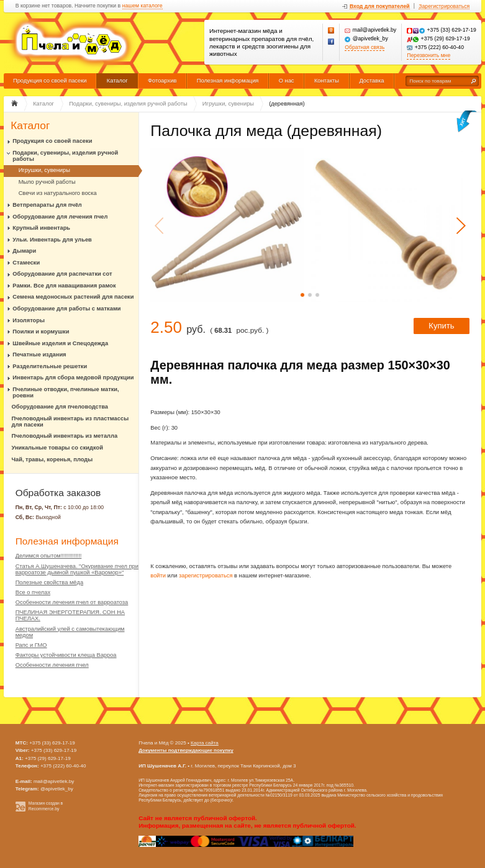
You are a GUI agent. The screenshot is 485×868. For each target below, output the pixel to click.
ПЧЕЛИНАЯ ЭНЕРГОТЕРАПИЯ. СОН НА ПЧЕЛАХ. (70, 615)
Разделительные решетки (50, 366)
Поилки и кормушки (41, 332)
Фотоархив (162, 81)
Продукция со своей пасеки (50, 81)
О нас (287, 81)
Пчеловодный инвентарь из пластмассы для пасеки (70, 422)
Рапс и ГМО (31, 645)
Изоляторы (29, 320)
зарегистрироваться (206, 576)
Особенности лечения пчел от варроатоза (72, 602)
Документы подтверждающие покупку (186, 750)
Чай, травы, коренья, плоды (52, 459)
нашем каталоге (143, 6)
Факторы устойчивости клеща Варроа (66, 655)
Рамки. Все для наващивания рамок (64, 286)
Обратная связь (365, 47)
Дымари (24, 251)
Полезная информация (228, 81)
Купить (441, 326)
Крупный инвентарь (41, 228)
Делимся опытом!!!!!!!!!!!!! (49, 556)
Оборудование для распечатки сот (62, 274)
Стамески (26, 263)
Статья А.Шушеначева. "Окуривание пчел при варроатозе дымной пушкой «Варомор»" (77, 569)
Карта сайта (205, 743)
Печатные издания (39, 355)
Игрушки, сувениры (44, 170)
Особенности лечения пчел (52, 665)
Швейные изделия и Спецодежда (60, 343)
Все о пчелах (33, 592)
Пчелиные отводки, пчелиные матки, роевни (66, 392)
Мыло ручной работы (47, 182)
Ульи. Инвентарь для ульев (52, 240)
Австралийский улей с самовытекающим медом (70, 632)
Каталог (117, 81)
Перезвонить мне (428, 56)
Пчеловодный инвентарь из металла (65, 436)
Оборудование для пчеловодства (60, 407)
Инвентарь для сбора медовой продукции (73, 377)
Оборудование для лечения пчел (60, 217)
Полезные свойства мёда (49, 582)
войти (158, 576)
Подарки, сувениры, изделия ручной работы (65, 156)
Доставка (371, 81)
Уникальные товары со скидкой (57, 448)
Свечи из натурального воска (58, 193)
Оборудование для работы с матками (66, 309)
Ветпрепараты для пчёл (47, 205)
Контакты (327, 81)
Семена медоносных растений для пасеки (73, 297)
